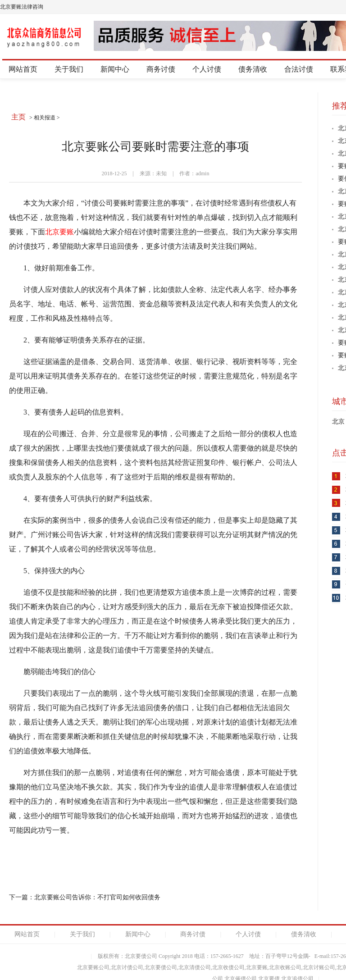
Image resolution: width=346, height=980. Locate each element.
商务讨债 (161, 69)
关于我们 (69, 69)
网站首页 (23, 69)
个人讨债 (207, 69)
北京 (338, 422)
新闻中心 (115, 69)
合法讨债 (299, 69)
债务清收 (253, 69)
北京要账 (59, 232)
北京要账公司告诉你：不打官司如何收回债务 (97, 897)
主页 (18, 117)
